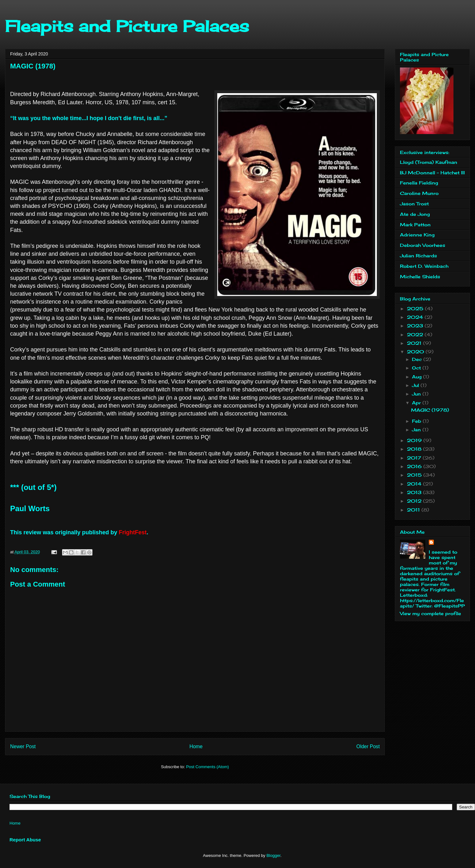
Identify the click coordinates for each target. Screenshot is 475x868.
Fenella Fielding (419, 183)
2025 (416, 309)
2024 (416, 317)
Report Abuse (25, 840)
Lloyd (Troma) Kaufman (429, 162)
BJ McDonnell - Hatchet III (432, 173)
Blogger (273, 855)
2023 (416, 326)
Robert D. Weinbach (424, 266)
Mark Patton (415, 225)
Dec (418, 359)
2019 (415, 440)
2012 (415, 501)
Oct (417, 368)
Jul (416, 385)
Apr (417, 403)
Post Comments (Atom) (208, 767)
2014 (415, 484)
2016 (415, 466)
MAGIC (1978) (430, 410)
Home (196, 746)
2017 (415, 458)
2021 (415, 343)
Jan (417, 430)
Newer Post (23, 746)
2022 (416, 334)
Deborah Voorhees (423, 245)
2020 (416, 352)
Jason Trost (414, 204)
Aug (418, 377)
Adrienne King (417, 235)
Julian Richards (418, 256)
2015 (415, 475)
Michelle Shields (420, 276)
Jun (417, 394)
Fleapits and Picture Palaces (127, 26)
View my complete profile (431, 613)
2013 (415, 492)
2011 (414, 510)
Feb (417, 421)
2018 (415, 449)
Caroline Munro (419, 193)
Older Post (368, 746)
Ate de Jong (415, 214)
